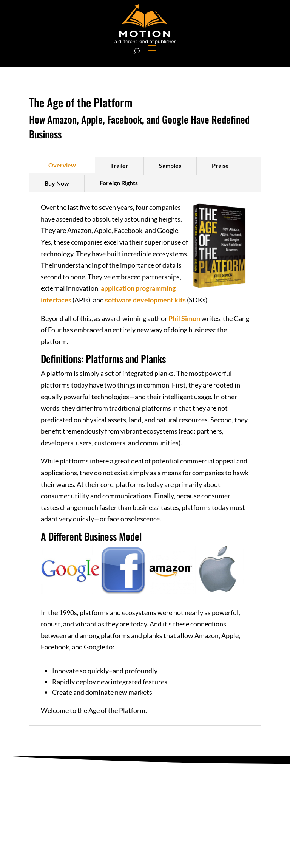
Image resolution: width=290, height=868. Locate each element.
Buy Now (57, 183)
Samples (170, 165)
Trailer (119, 165)
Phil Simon (184, 318)
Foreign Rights (119, 183)
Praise (220, 165)
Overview (62, 165)
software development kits (145, 300)
